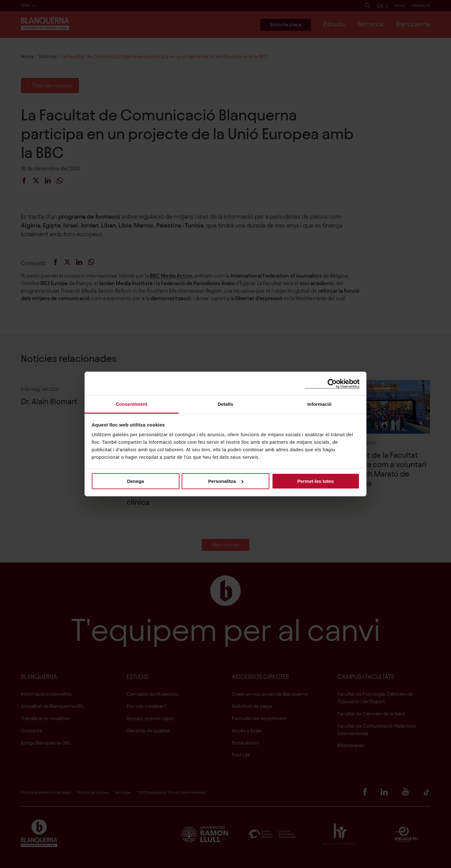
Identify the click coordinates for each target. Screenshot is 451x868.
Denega (135, 481)
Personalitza (226, 481)
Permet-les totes (316, 481)
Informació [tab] (319, 404)
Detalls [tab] (225, 404)
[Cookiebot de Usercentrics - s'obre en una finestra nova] (332, 383)
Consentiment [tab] (131, 404)
